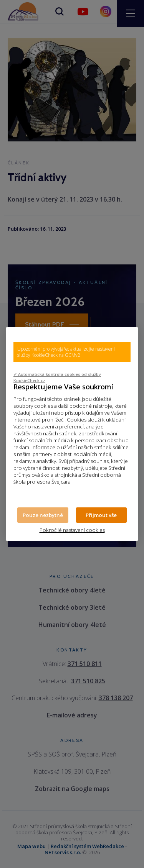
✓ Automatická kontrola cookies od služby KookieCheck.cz (57, 377)
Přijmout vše (101, 515)
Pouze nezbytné (43, 515)
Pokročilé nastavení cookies (72, 530)
